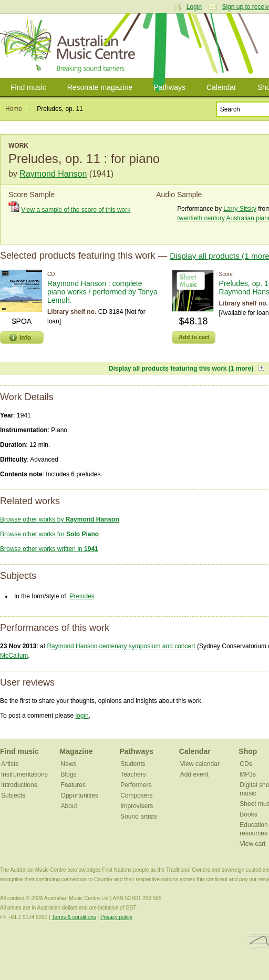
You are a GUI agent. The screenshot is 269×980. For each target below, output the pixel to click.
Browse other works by (60, 519)
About (69, 806)
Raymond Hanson (53, 174)
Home (14, 109)
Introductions (19, 785)
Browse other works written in (49, 549)
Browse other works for (49, 534)
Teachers (133, 774)
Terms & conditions (74, 917)
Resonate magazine (100, 87)
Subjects (13, 795)
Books (248, 814)
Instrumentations (24, 774)
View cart (252, 844)
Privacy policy (116, 917)
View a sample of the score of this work (76, 210)
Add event (194, 774)
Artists (10, 764)
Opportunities (80, 795)
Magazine (76, 751)
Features (73, 785)
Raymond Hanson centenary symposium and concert (121, 646)
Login (194, 7)
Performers (136, 785)
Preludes (82, 596)
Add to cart (194, 337)
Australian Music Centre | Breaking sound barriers (70, 46)
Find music (28, 87)
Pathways (169, 87)
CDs (246, 764)
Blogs (69, 774)
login (82, 716)
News (69, 764)
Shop (248, 751)
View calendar (200, 764)
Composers (136, 795)
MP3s (248, 774)
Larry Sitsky (240, 209)
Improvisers (137, 806)
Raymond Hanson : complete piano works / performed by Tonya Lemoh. (102, 292)
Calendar (221, 87)
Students (133, 764)
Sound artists (139, 816)
